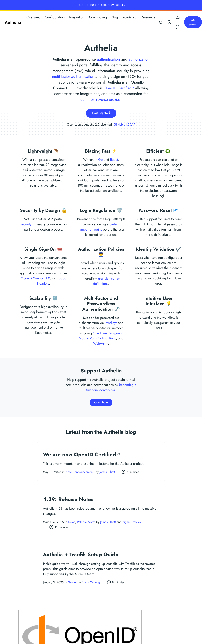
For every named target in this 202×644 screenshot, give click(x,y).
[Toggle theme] (169, 22)
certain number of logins (99, 227)
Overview (33, 17)
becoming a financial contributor (111, 387)
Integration (77, 17)
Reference (148, 17)
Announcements (84, 472)
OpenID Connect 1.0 (35, 278)
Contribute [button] (101, 402)
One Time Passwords (108, 333)
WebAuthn (101, 344)
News (69, 472)
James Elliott (107, 472)
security (26, 224)
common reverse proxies (100, 99)
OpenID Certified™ (119, 88)
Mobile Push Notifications (97, 338)
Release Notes (86, 522)
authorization (139, 59)
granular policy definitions (106, 281)
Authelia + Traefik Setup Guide (81, 554)
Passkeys (111, 323)
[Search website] (161, 22)
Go (100, 160)
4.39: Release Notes (68, 499)
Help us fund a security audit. (101, 5)
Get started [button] (193, 22)
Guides (72, 582)
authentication (108, 59)
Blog (115, 17)
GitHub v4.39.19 (124, 125)
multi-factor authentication (73, 77)
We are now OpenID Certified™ (81, 454)
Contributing (98, 17)
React (114, 160)
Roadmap (129, 17)
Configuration (55, 17)
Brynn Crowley (132, 522)
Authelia (13, 22)
